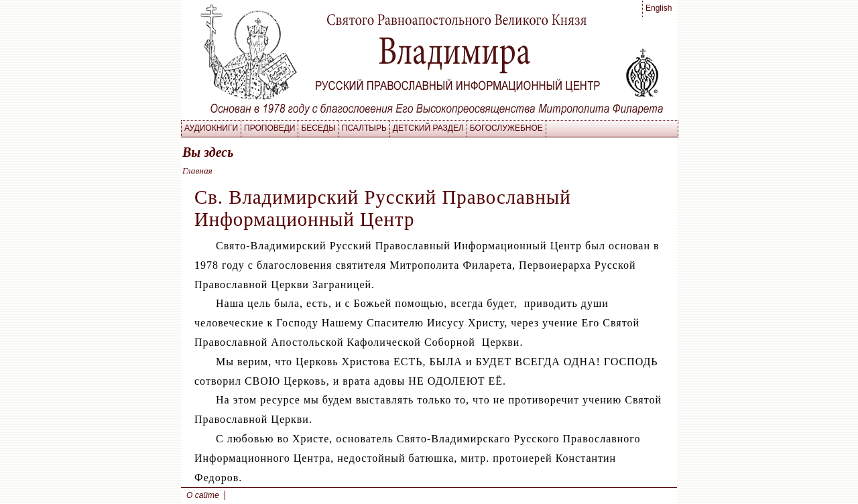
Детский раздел (428, 128)
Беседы (318, 128)
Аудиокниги (211, 128)
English (659, 8)
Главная (197, 171)
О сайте (203, 495)
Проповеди (269, 128)
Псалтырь (364, 128)
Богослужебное (506, 128)
